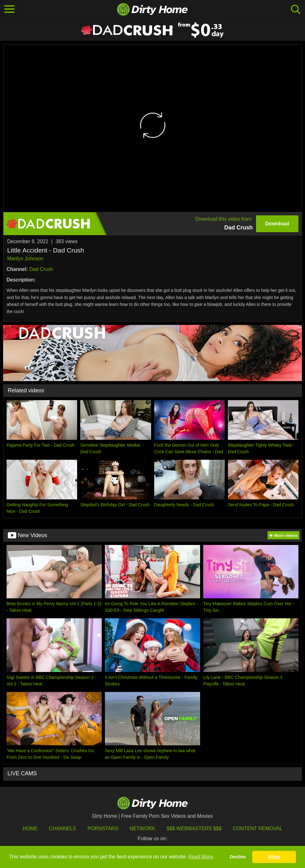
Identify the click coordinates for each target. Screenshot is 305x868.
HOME (30, 829)
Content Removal (258, 829)
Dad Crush (41, 269)
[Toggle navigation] (9, 9)
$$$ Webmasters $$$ (194, 829)
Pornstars (103, 829)
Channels (63, 829)
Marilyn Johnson (25, 259)
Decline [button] (238, 857)
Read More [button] (201, 857)
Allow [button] (274, 857)
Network (142, 829)
